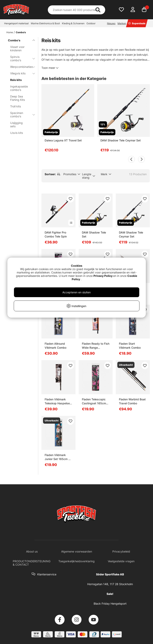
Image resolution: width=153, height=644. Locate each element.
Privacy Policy (103, 276)
